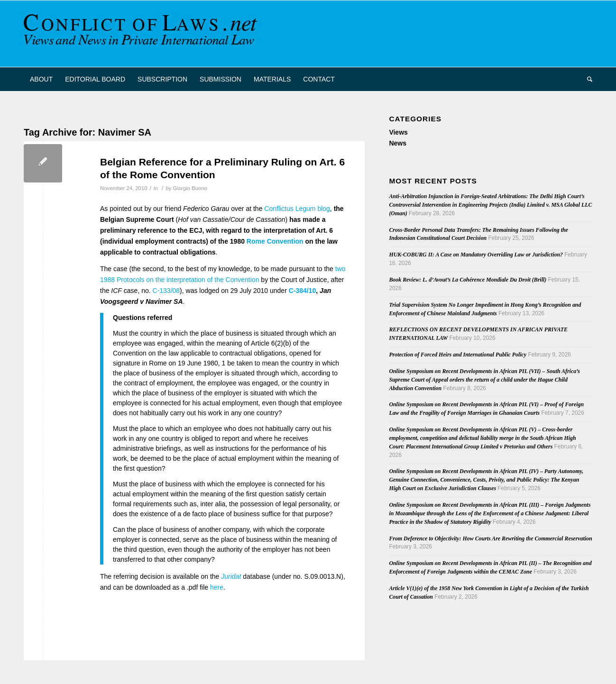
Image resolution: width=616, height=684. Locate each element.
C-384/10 (303, 291)
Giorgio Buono (190, 188)
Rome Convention (275, 241)
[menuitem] (41, 79)
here (217, 587)
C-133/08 (166, 291)
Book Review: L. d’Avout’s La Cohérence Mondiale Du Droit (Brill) (468, 280)
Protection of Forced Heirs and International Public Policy (458, 355)
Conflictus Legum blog (297, 209)
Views (398, 132)
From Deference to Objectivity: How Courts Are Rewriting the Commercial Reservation (490, 538)
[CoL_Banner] (142, 34)
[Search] (587, 79)
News (398, 143)
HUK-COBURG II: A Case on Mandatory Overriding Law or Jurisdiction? (476, 255)
